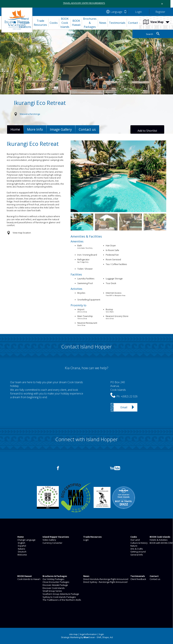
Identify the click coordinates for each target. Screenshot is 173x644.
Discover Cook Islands (53, 588)
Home (15, 129)
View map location (22, 233)
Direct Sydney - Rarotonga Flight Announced (105, 582)
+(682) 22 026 (129, 396)
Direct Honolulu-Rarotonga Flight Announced (106, 579)
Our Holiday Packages (53, 579)
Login (86, 540)
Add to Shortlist (147, 131)
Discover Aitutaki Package (55, 585)
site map (73, 634)
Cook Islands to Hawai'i (29, 579)
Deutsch (22, 552)
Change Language (26, 540)
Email (124, 407)
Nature (134, 546)
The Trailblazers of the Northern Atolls (62, 600)
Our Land (135, 540)
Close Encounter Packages (56, 582)
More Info (35, 129)
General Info (136, 555)
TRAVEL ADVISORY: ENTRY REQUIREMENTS (84, 3)
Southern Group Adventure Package (61, 594)
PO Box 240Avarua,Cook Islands (118, 386)
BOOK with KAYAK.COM (161, 543)
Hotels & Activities (158, 540)
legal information (88, 634)
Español (21, 546)
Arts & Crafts (136, 549)
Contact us (155, 579)
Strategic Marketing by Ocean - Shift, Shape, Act (87, 637)
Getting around (138, 552)
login (101, 634)
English (21, 543)
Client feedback (138, 579)
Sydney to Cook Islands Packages (59, 597)
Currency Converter (52, 543)
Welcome (22, 555)
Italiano (21, 549)
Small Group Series (52, 591)
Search (150, 34)
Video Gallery (49, 540)
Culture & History (139, 543)
